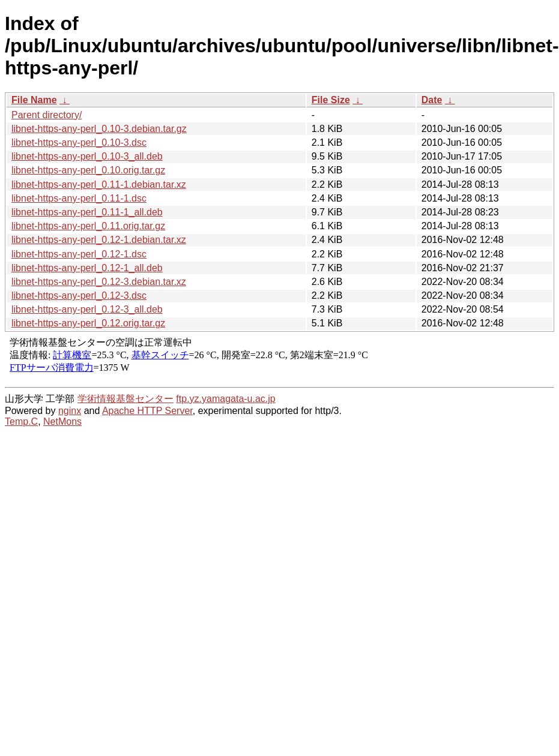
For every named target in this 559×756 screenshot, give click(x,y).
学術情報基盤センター (125, 399)
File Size (331, 100)
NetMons (62, 421)
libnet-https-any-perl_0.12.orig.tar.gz (88, 323)
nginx (70, 411)
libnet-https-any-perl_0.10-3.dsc (79, 142)
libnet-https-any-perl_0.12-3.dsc (79, 295)
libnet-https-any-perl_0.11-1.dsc (79, 198)
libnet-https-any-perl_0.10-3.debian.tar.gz (99, 129)
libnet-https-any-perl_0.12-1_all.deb (87, 268)
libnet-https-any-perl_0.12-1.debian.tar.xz (99, 240)
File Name (34, 100)
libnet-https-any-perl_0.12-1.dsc (79, 254)
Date (432, 100)
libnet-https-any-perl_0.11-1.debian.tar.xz (99, 184)
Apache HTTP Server (147, 411)
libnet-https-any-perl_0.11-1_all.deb (87, 212)
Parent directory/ (47, 115)
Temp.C (21, 421)
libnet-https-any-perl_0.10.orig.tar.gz (88, 170)
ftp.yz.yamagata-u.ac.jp (225, 399)
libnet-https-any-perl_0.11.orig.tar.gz (88, 226)
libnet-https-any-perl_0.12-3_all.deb (87, 309)
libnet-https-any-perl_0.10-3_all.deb (87, 156)
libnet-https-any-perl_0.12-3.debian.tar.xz (99, 282)
